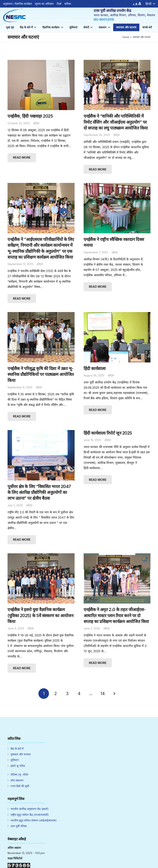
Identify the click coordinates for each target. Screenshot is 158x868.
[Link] (14, 15)
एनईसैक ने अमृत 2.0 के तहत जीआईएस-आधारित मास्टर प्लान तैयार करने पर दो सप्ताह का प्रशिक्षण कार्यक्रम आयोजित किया (116, 615)
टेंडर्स (59, 4)
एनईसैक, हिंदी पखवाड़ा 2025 (30, 116)
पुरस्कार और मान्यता (21, 754)
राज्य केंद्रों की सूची (20, 786)
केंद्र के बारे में (17, 749)
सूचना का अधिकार (44, 4)
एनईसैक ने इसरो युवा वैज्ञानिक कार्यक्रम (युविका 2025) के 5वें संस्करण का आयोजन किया (40, 615)
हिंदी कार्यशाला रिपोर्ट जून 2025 (108, 433)
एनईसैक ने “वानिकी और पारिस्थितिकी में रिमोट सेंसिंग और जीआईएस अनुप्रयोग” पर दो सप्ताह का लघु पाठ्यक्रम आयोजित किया (116, 122)
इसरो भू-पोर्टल (18, 766)
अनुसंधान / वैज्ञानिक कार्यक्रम (18, 4)
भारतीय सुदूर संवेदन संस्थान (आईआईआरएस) (34, 820)
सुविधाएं (15, 760)
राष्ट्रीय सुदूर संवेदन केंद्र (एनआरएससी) (30, 815)
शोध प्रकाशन (17, 780)
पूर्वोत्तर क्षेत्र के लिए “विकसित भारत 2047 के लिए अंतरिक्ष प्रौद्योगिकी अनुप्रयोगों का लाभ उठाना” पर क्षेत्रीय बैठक (39, 492)
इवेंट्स (36, 123)
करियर (68, 4)
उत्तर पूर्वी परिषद (19, 826)
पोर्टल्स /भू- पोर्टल (19, 774)
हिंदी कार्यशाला (95, 368)
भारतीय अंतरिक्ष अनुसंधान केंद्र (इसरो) (30, 809)
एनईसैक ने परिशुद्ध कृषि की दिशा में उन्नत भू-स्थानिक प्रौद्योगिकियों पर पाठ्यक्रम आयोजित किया (41, 374)
